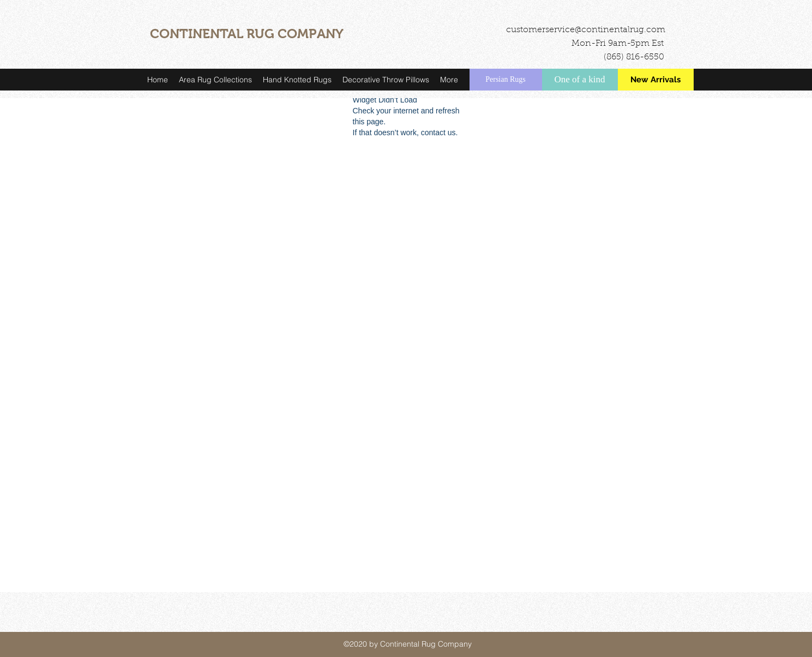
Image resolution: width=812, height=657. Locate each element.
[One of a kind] (580, 80)
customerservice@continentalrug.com (586, 30)
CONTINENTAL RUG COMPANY (247, 34)
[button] (215, 80)
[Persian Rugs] (506, 80)
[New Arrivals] (656, 80)
